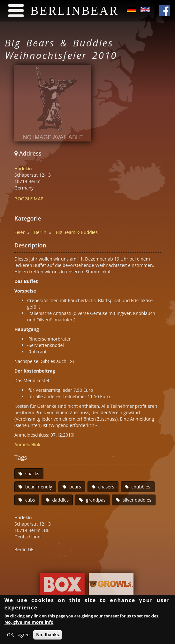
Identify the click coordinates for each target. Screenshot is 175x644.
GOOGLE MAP (29, 199)
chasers (106, 487)
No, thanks (48, 636)
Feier (19, 232)
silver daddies (137, 500)
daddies (61, 500)
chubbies (141, 487)
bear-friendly (39, 487)
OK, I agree (18, 636)
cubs (30, 500)
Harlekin (23, 169)
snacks (32, 474)
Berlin (40, 232)
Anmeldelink (27, 444)
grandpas (96, 500)
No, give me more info (29, 623)
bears (75, 487)
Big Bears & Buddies (77, 232)
